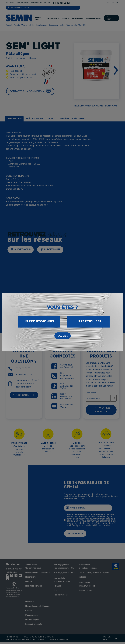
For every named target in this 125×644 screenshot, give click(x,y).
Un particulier (88, 322)
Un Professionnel (39, 322)
